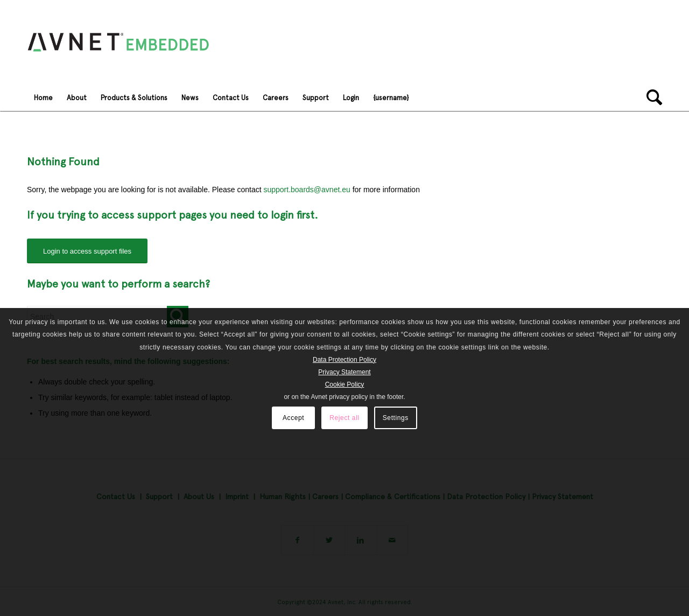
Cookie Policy (345, 384)
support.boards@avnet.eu (307, 190)
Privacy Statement (344, 372)
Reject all (344, 418)
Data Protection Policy (344, 360)
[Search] (651, 97)
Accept (293, 418)
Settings (396, 418)
